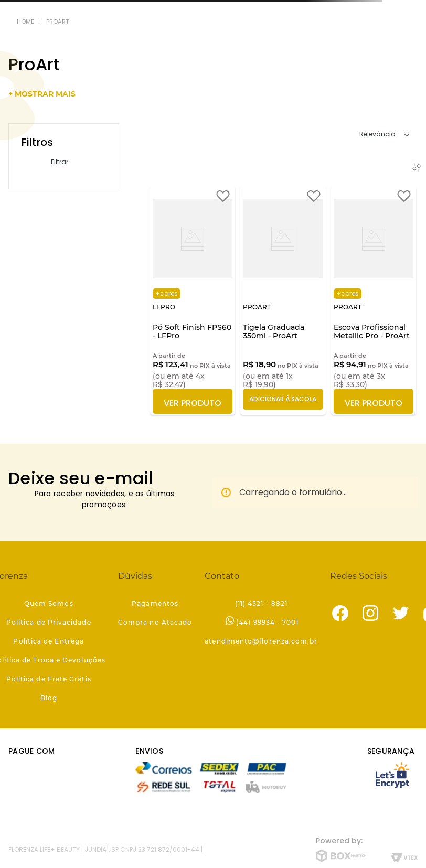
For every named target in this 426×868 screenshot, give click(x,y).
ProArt (57, 22)
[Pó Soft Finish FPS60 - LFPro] (193, 300)
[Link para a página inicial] (25, 22)
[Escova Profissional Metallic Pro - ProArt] (374, 300)
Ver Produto (193, 403)
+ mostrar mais (42, 94)
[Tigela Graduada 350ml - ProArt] (283, 300)
